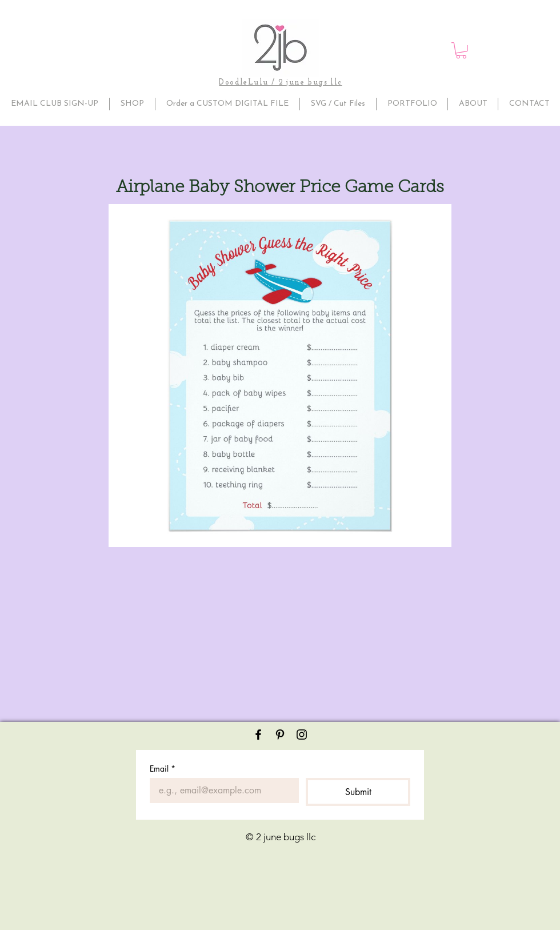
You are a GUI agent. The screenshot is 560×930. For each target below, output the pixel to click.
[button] (461, 51)
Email (163, 769)
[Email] (221, 791)
